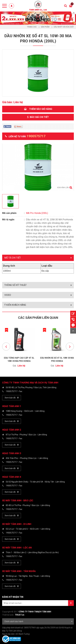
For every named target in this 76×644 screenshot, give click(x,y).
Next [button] (70, 346)
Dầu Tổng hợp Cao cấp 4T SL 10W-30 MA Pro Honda (19, 359)
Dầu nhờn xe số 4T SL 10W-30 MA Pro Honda (57, 359)
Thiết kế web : (8, 615)
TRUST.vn (20, 615)
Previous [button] (6, 346)
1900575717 (12, 391)
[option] (38, 18)
